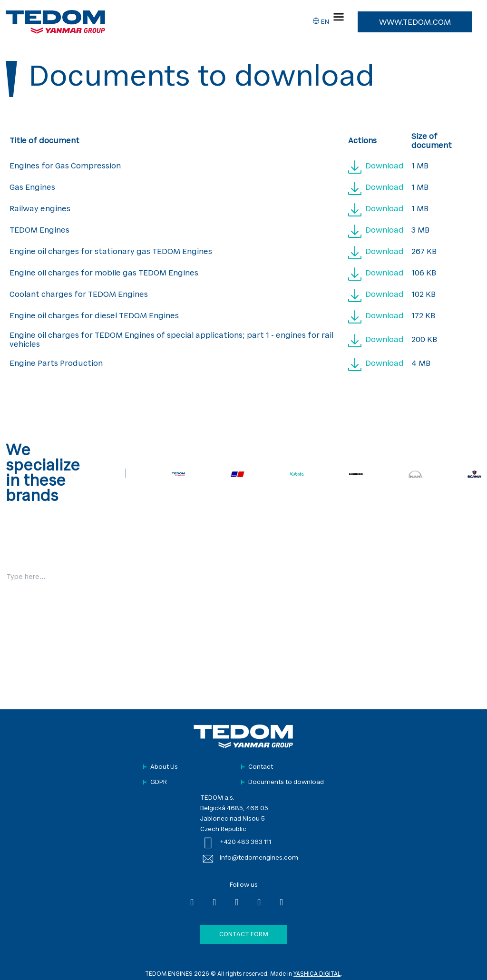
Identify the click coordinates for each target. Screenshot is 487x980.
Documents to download (286, 782)
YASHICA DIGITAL (317, 974)
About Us (164, 767)
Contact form (244, 935)
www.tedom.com (415, 23)
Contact (261, 767)
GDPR (159, 782)
